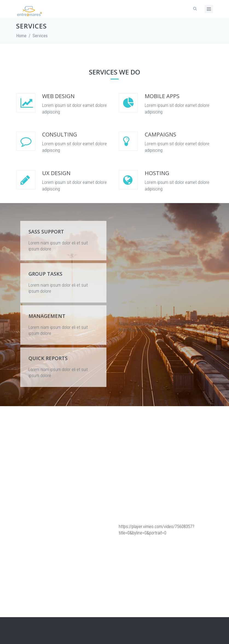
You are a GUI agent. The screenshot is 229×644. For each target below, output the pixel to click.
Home (21, 36)
